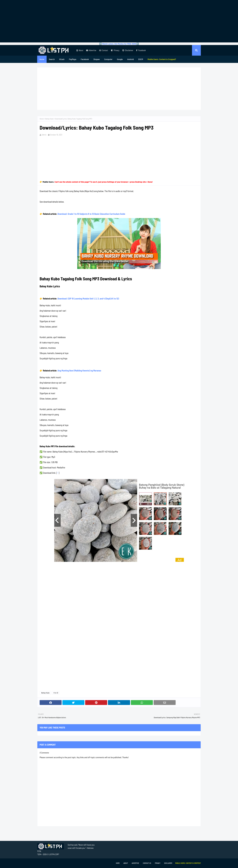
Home (42, 119)
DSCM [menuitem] (141, 59)
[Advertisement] (119, 21)
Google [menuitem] (120, 59)
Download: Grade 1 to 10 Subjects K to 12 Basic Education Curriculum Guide (91, 214)
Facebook (141, 50)
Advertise (91, 50)
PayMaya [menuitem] (73, 59)
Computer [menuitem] (108, 59)
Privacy (115, 50)
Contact (104, 50)
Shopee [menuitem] (96, 59)
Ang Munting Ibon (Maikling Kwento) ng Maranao (79, 371)
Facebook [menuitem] (85, 59)
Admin (44, 135)
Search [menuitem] (52, 59)
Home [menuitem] (42, 59)
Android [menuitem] (130, 59)
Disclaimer (128, 50)
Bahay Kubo (49, 119)
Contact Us (147, 863)
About (80, 50)
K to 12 (56, 693)
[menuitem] (162, 59)
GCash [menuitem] (62, 59)
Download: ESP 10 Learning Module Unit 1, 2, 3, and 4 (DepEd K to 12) (88, 299)
